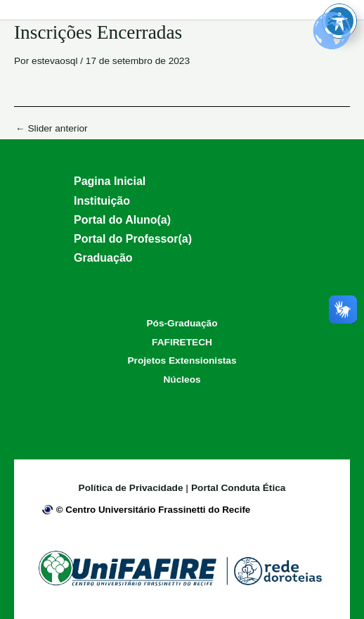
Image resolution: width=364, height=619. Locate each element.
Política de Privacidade (132, 488)
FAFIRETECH (182, 342)
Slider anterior (52, 129)
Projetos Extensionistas (182, 360)
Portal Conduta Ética (238, 488)
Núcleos (182, 379)
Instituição (102, 201)
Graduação (103, 258)
